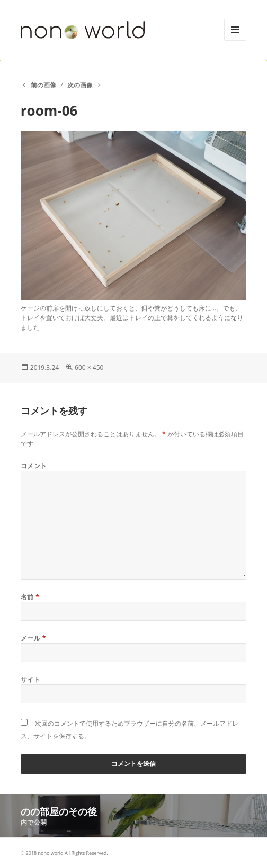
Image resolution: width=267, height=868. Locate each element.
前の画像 (43, 85)
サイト (30, 679)
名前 (30, 597)
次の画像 (80, 85)
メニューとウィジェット (235, 40)
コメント (34, 466)
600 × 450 (89, 367)
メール (33, 638)
